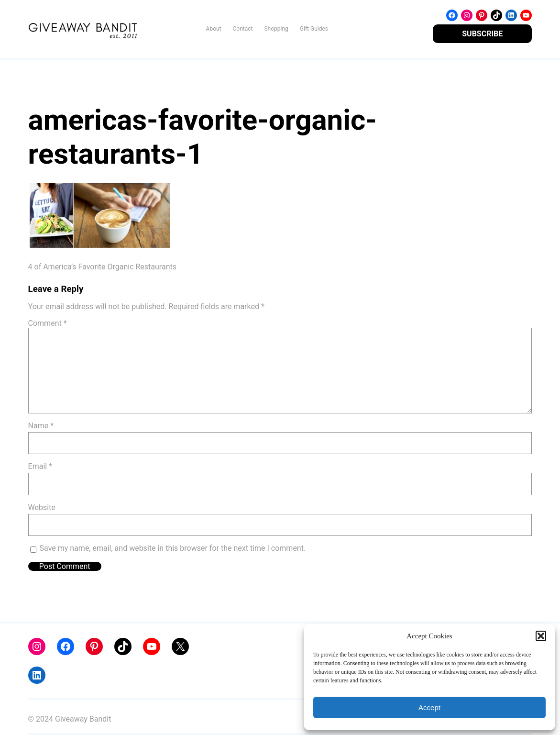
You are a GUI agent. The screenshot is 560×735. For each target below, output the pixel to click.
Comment (48, 323)
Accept (429, 707)
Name (41, 426)
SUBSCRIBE (482, 34)
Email (40, 466)
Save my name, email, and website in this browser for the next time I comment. (173, 548)
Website (42, 507)
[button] (541, 636)
